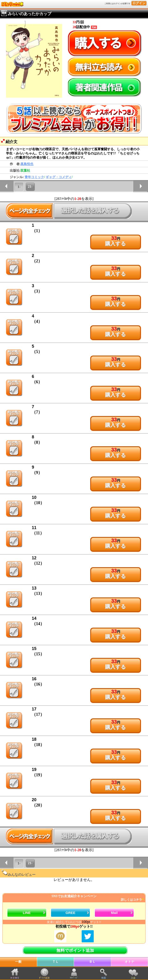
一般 (18, 962)
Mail (114, 913)
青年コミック (34, 177)
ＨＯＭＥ (15, 978)
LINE (27, 913)
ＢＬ (92, 962)
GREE (71, 913)
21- (30, 187)
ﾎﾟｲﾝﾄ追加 (44, 978)
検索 (104, 978)
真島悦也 (27, 164)
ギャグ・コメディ (59, 177)
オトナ (129, 962)
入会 (133, 978)
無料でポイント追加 (75, 950)
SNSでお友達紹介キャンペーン (73, 898)
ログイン (139, 3)
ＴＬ (55, 962)
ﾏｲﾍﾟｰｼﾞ (74, 978)
